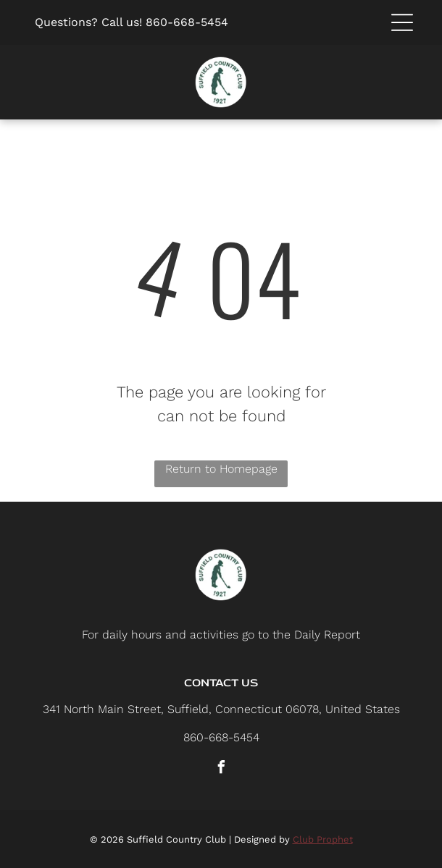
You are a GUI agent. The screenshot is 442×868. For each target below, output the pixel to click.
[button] (402, 22)
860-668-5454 (187, 22)
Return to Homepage (221, 469)
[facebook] (221, 769)
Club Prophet (323, 839)
